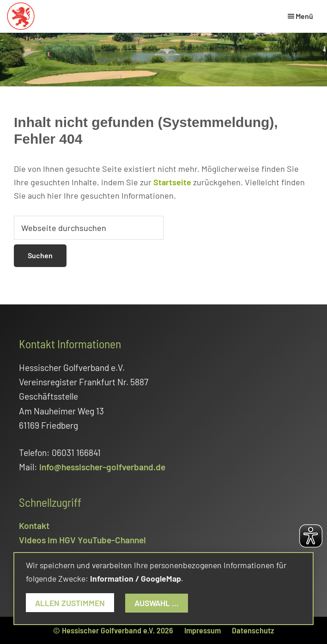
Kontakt (34, 526)
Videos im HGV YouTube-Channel (82, 540)
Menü (304, 16)
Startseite (172, 182)
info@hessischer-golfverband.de (102, 467)
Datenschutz (253, 630)
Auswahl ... (157, 603)
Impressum (203, 630)
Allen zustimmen (70, 603)
